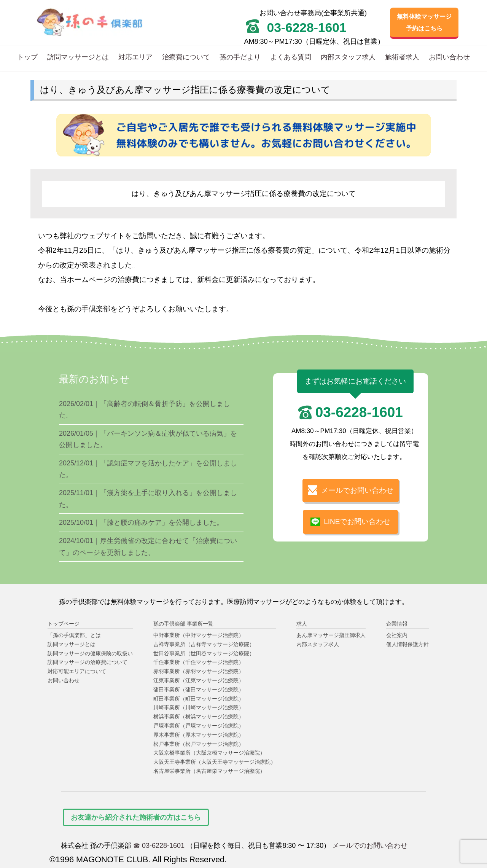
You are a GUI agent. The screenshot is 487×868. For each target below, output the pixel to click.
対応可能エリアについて (77, 671)
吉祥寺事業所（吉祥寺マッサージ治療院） (204, 644)
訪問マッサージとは (78, 57)
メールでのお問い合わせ (370, 846)
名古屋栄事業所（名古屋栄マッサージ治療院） (209, 771)
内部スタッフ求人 (348, 57)
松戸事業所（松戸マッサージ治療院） (199, 744)
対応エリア (135, 57)
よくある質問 (291, 57)
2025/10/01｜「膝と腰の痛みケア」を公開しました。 (141, 522)
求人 (302, 624)
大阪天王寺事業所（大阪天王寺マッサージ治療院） (215, 762)
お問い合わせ (449, 57)
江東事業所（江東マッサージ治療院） (199, 680)
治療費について (186, 57)
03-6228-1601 (359, 412)
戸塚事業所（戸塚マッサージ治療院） (199, 726)
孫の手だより (240, 57)
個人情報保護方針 (407, 644)
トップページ (64, 624)
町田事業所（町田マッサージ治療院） (199, 699)
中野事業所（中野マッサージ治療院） (199, 635)
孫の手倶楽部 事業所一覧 (183, 624)
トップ (27, 57)
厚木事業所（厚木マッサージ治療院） (199, 735)
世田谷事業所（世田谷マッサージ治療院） (204, 653)
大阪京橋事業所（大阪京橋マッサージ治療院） (209, 753)
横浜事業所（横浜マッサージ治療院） (199, 717)
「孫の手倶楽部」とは (74, 635)
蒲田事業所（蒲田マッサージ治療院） (199, 690)
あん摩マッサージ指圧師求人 (331, 635)
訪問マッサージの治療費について (88, 662)
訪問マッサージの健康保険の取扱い (90, 653)
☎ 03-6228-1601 (159, 846)
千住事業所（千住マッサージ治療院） (199, 662)
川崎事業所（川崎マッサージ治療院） (199, 707)
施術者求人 (402, 57)
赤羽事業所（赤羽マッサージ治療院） (199, 671)
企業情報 (397, 624)
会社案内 (397, 635)
